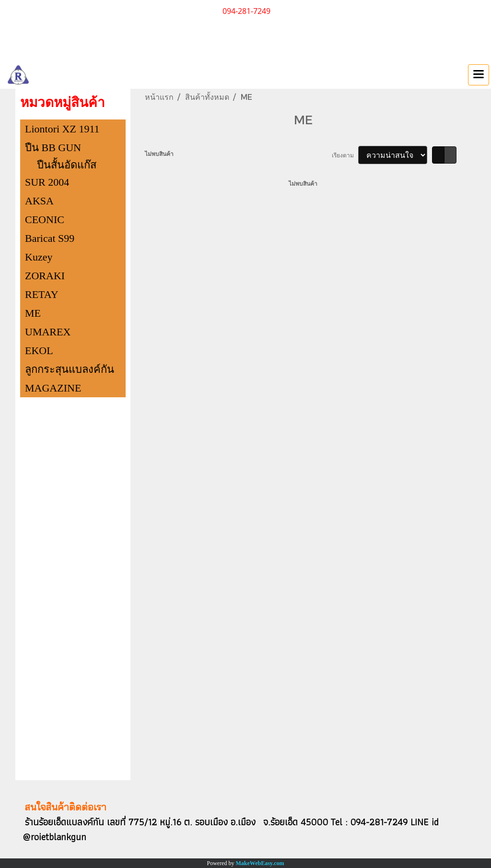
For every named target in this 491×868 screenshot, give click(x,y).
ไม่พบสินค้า (159, 154)
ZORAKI (45, 276)
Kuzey (39, 257)
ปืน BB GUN (53, 148)
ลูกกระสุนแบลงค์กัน (70, 369)
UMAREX (48, 332)
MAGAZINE (53, 388)
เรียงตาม (345, 155)
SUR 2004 (47, 182)
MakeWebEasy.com (260, 863)
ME (33, 313)
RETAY (42, 294)
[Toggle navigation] (479, 75)
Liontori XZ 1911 (62, 129)
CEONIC (45, 220)
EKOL (39, 351)
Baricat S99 (50, 238)
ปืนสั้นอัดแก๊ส (67, 165)
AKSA (39, 201)
